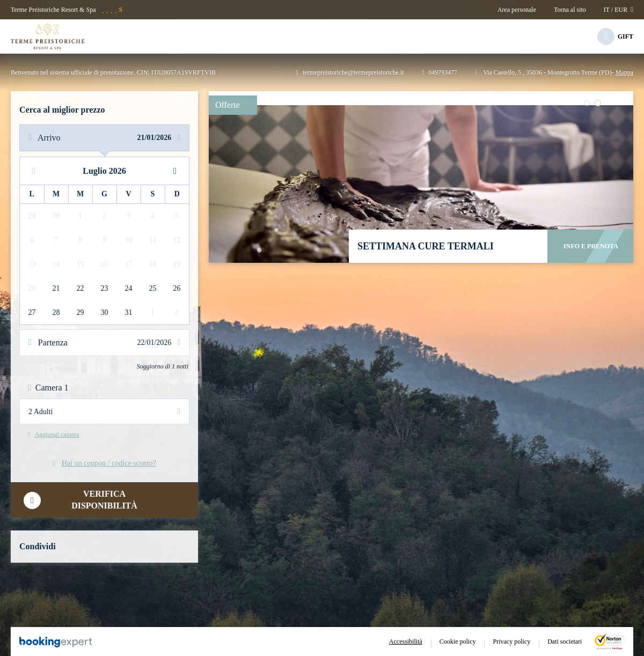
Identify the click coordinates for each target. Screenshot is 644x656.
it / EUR (619, 10)
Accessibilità (406, 642)
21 (56, 288)
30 (105, 312)
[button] (587, 103)
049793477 (440, 72)
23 (105, 288)
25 (153, 288)
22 (80, 288)
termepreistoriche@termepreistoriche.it (350, 72)
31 (129, 312)
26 (177, 288)
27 (32, 312)
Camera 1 (48, 388)
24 (129, 288)
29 (80, 312)
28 (56, 312)
